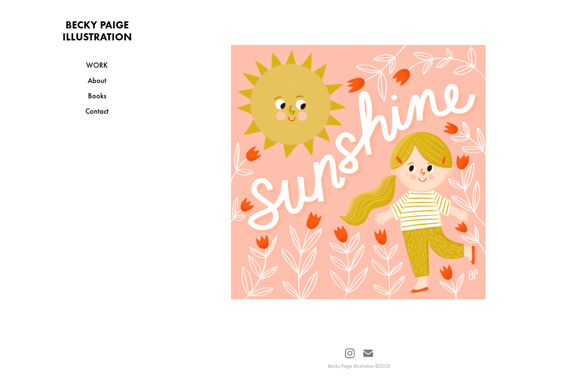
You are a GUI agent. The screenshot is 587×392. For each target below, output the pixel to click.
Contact (97, 111)
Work (97, 65)
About (97, 80)
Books (97, 96)
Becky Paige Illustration (97, 31)
